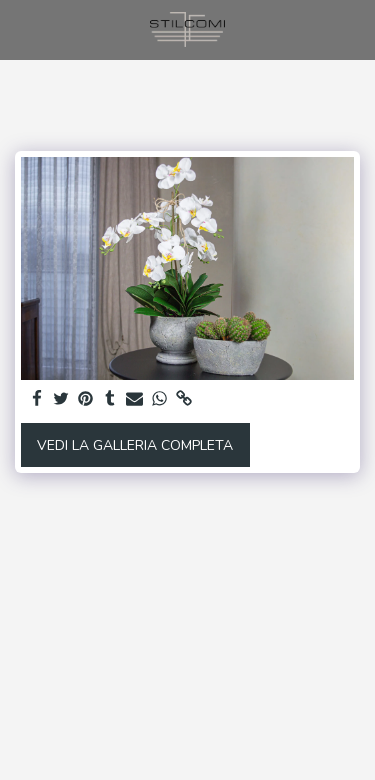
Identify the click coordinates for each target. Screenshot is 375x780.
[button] (22, 28)
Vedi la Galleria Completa (135, 445)
